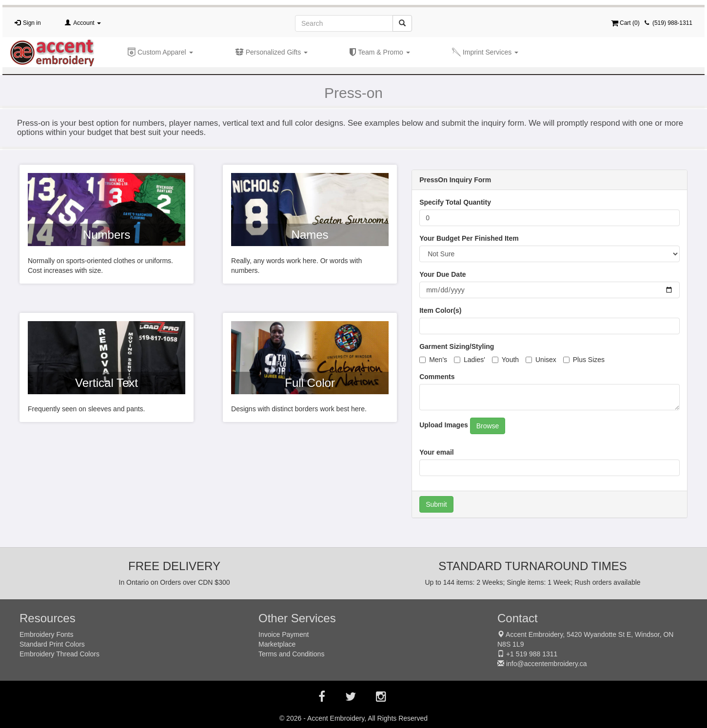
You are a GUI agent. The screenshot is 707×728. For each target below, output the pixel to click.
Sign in (32, 23)
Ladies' (470, 360)
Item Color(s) (440, 310)
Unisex (541, 360)
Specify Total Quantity (455, 202)
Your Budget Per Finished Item (469, 238)
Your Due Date (442, 274)
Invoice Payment (284, 634)
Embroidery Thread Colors (59, 654)
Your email (437, 452)
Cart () (625, 23)
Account (87, 23)
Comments (437, 377)
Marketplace (277, 644)
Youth (505, 360)
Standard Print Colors (52, 644)
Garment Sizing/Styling (457, 346)
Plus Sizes (584, 360)
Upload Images (444, 425)
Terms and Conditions (291, 654)
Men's (433, 360)
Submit (436, 504)
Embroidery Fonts (46, 634)
